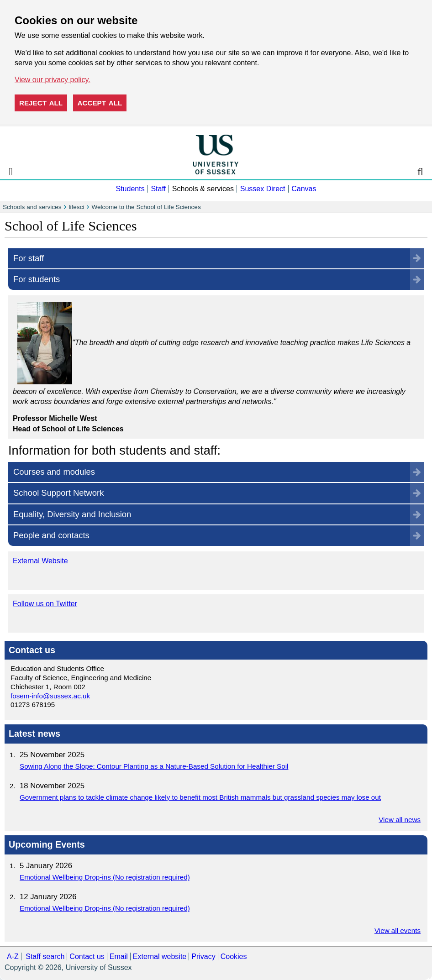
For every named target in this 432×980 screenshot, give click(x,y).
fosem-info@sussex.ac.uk (50, 696)
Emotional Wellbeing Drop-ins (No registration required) (105, 877)
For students (37, 279)
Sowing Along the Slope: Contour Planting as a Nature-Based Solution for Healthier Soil (154, 766)
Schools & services (203, 189)
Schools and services (32, 207)
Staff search (45, 956)
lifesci (76, 207)
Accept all (100, 103)
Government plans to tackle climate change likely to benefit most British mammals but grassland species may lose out (200, 797)
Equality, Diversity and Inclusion (72, 514)
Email (119, 956)
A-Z (13, 956)
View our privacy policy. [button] (53, 80)
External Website (40, 561)
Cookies (234, 956)
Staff (158, 189)
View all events (398, 930)
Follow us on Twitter (45, 604)
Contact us (87, 956)
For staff (29, 258)
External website (160, 956)
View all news (400, 820)
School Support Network (58, 493)
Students (130, 189)
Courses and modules (54, 472)
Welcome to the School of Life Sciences (146, 207)
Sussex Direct (263, 189)
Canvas (304, 189)
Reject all (41, 103)
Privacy (203, 956)
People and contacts (51, 535)
